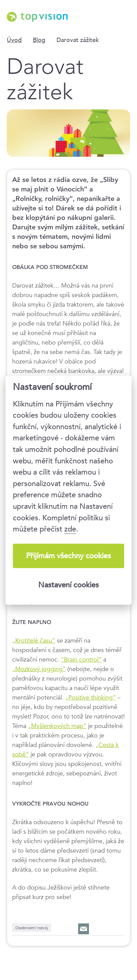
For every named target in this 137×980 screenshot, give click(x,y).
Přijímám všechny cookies (68, 556)
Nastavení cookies (68, 585)
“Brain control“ (81, 659)
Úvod (14, 40)
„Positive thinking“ (90, 697)
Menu (125, 15)
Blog (39, 40)
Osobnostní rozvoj (32, 927)
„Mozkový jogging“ (39, 669)
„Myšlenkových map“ (57, 726)
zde (70, 529)
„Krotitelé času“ (34, 640)
